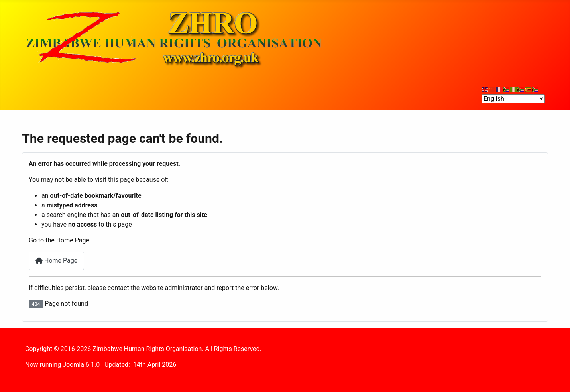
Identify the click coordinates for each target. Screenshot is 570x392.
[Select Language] (513, 99)
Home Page (56, 261)
